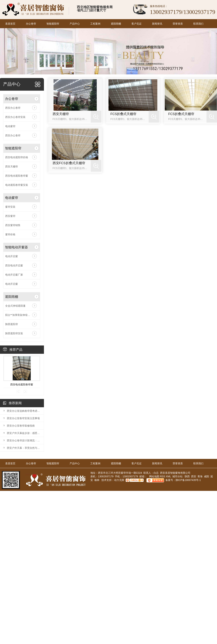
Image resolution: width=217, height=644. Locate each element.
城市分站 (177, 476)
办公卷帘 (31, 24)
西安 (194, 476)
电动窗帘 (10, 126)
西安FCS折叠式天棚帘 (69, 163)
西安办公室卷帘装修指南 (21, 426)
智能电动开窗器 (16, 247)
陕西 (187, 476)
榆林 (97, 480)
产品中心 (75, 24)
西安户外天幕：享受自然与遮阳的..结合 (24, 448)
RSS (163, 476)
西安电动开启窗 (14, 265)
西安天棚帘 (12, 167)
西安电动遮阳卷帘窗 (17, 176)
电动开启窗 (12, 256)
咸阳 (207, 476)
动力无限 (119, 480)
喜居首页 (10, 24)
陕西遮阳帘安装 (14, 333)
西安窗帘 (10, 216)
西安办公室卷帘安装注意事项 (23, 418)
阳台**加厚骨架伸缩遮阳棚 (20, 315)
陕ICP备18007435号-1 (188, 480)
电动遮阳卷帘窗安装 (17, 185)
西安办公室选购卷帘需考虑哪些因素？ (24, 411)
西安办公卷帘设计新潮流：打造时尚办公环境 (24, 440)
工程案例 (95, 24)
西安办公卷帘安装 (15, 117)
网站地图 (154, 476)
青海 (200, 476)
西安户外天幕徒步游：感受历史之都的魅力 (24, 433)
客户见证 (137, 24)
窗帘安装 (10, 207)
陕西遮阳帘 (12, 324)
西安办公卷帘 (13, 108)
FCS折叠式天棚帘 (123, 114)
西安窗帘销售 (13, 225)
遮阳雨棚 (116, 24)
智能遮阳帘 (53, 24)
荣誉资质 (178, 24)
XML (169, 476)
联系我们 (198, 24)
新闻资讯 (157, 24)
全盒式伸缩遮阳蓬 (15, 306)
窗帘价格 (10, 234)
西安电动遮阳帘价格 (17, 157)
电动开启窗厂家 (14, 275)
